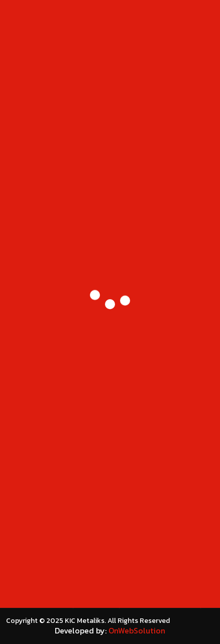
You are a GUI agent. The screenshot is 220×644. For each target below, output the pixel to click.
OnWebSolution (137, 630)
